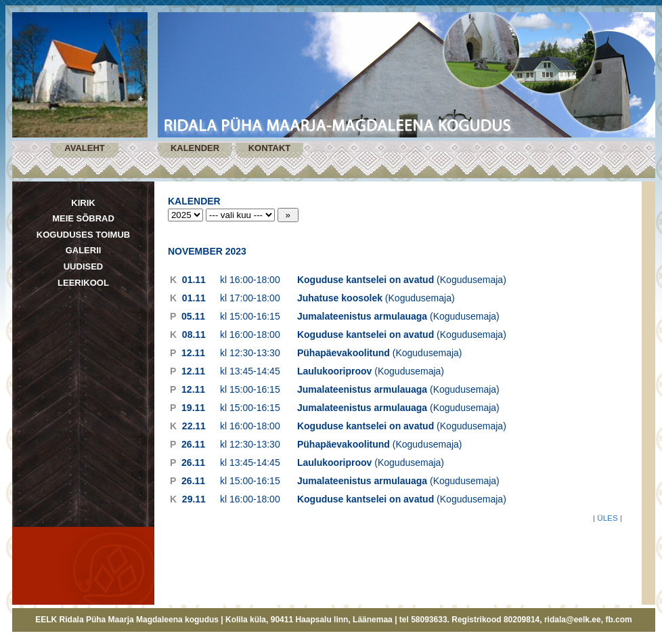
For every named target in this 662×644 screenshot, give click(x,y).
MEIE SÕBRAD (83, 218)
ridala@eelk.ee (573, 620)
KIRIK (83, 203)
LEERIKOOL (83, 283)
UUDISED (84, 266)
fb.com (618, 620)
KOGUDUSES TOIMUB (83, 235)
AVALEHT (84, 148)
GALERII (84, 250)
